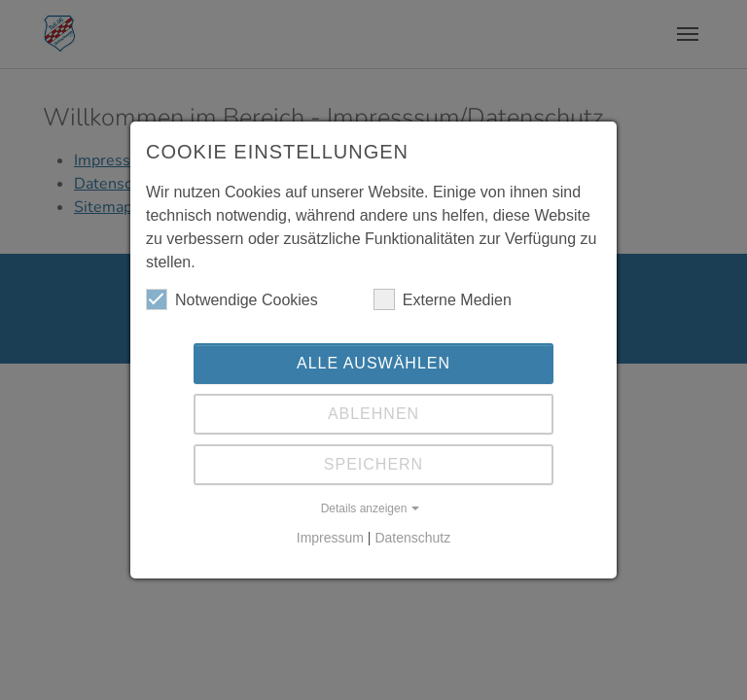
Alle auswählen (373, 363)
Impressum (330, 538)
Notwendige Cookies (232, 299)
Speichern (373, 464)
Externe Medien (443, 299)
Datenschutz (412, 538)
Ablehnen (373, 414)
